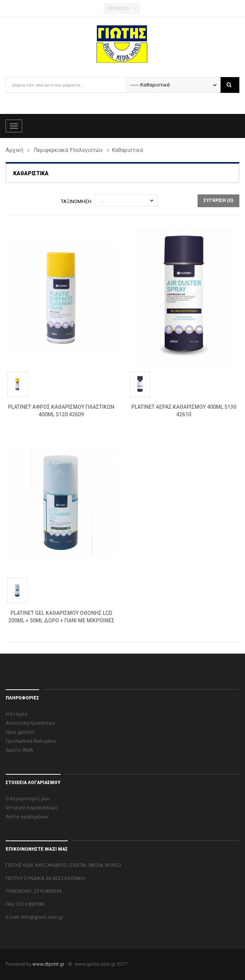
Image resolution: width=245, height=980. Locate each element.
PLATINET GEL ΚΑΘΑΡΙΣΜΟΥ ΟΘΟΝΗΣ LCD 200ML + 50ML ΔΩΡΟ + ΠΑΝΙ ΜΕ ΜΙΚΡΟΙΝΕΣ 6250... (61, 617)
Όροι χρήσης (20, 732)
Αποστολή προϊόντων (30, 723)
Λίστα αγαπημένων (27, 817)
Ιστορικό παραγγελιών (31, 808)
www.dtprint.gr (48, 964)
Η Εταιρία (17, 714)
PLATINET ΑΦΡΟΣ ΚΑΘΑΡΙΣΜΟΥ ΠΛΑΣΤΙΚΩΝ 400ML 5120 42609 (61, 411)
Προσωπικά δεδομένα (31, 741)
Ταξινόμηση (76, 201)
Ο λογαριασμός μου (28, 799)
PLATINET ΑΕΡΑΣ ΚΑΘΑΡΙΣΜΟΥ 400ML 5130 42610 (184, 411)
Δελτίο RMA (19, 750)
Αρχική (14, 150)
